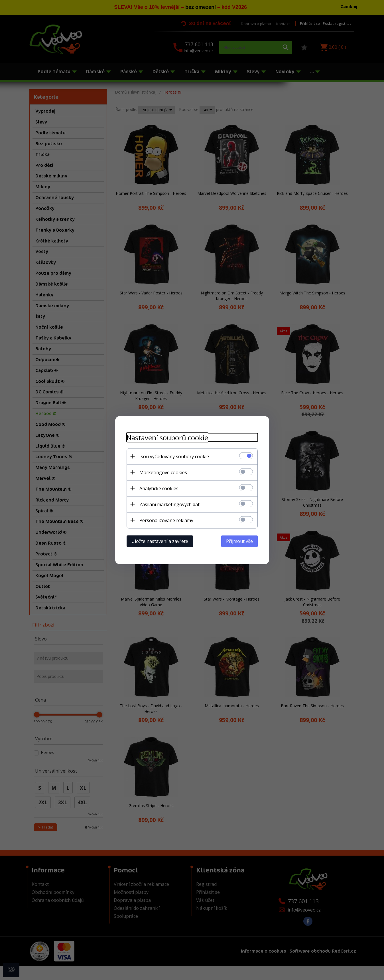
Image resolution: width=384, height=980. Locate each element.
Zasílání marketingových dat (169, 504)
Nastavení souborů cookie (167, 437)
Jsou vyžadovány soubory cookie (174, 456)
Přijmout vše (239, 541)
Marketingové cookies (163, 472)
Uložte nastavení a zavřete (160, 541)
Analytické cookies (159, 488)
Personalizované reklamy (166, 520)
